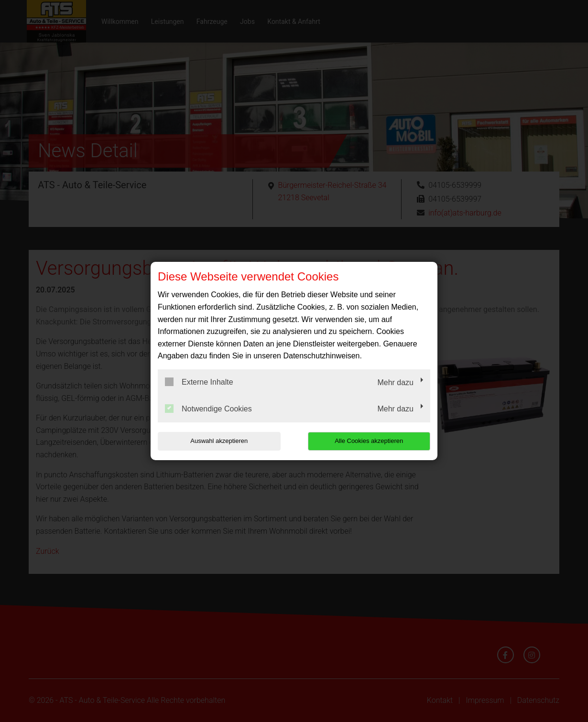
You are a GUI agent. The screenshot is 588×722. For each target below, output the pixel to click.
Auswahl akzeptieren (219, 441)
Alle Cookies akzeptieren (369, 441)
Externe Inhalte (199, 382)
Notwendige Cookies (208, 409)
